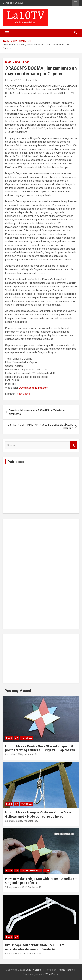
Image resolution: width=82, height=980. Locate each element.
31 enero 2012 (13, 80)
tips (47, 871)
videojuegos (23, 394)
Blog (8, 62)
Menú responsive (76, 3)
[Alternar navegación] (7, 33)
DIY (17, 738)
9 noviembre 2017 (15, 954)
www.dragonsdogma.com (34, 388)
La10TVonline (34, 970)
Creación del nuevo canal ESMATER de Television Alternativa (37, 412)
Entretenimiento (31, 871)
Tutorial (27, 738)
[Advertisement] (31, 488)
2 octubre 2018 (13, 821)
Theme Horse (65, 970)
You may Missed (18, 691)
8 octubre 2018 (13, 754)
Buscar (73, 445)
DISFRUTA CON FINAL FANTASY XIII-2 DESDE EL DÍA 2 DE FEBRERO (41, 427)
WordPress (52, 974)
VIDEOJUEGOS (21, 62)
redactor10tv (30, 80)
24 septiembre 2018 (16, 887)
